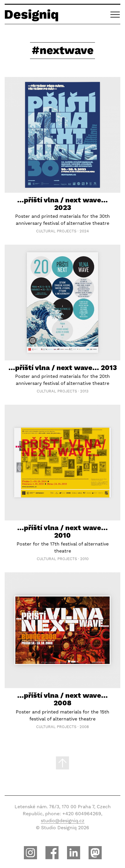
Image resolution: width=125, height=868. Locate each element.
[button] (115, 14)
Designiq (31, 14)
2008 (84, 727)
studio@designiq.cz (63, 821)
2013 (84, 391)
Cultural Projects (56, 231)
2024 (84, 231)
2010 (84, 559)
